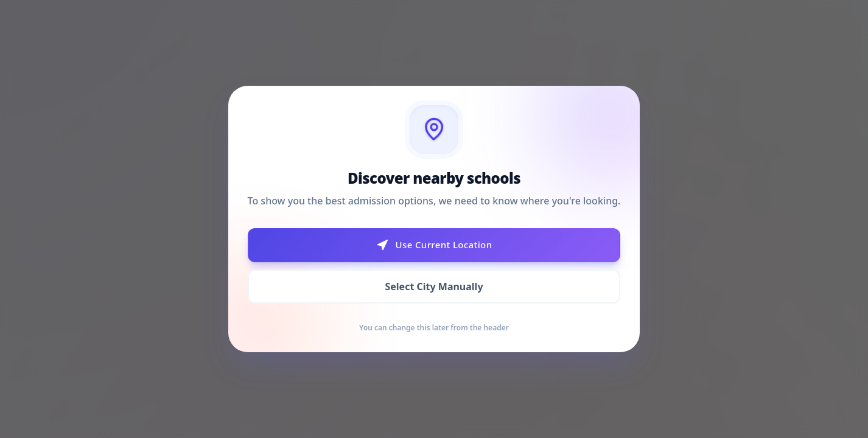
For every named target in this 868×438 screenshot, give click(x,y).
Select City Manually (434, 287)
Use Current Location (434, 245)
